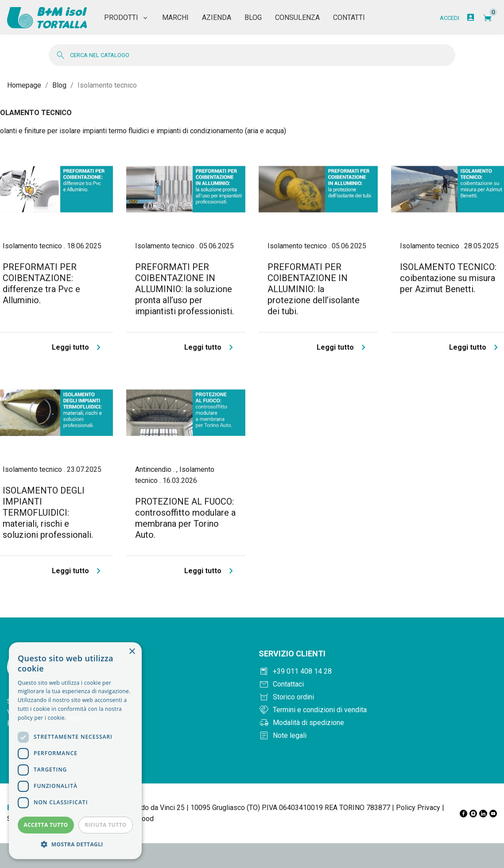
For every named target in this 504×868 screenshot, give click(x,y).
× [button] (132, 652)
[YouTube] (493, 809)
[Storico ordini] (378, 692)
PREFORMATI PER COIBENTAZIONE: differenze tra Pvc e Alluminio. (41, 279)
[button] (75, 845)
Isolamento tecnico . (35, 241)
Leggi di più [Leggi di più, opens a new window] (83, 718)
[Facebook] (463, 809)
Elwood (142, 814)
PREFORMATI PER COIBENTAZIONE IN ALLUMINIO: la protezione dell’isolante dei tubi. (314, 284)
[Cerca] (252, 50)
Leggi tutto (78, 343)
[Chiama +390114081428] (378, 667)
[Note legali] (378, 731)
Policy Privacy (418, 803)
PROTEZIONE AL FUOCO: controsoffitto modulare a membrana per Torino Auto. (185, 513)
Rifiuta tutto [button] (106, 825)
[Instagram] (473, 809)
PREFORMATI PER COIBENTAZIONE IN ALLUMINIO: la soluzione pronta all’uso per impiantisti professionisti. (184, 284)
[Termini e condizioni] (378, 705)
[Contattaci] (378, 679)
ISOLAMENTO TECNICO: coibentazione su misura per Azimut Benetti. (448, 273)
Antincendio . (156, 465)
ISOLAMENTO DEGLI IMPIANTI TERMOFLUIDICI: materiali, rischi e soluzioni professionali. (48, 508)
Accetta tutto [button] (46, 825)
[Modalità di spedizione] (378, 718)
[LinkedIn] (483, 809)
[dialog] (75, 751)
